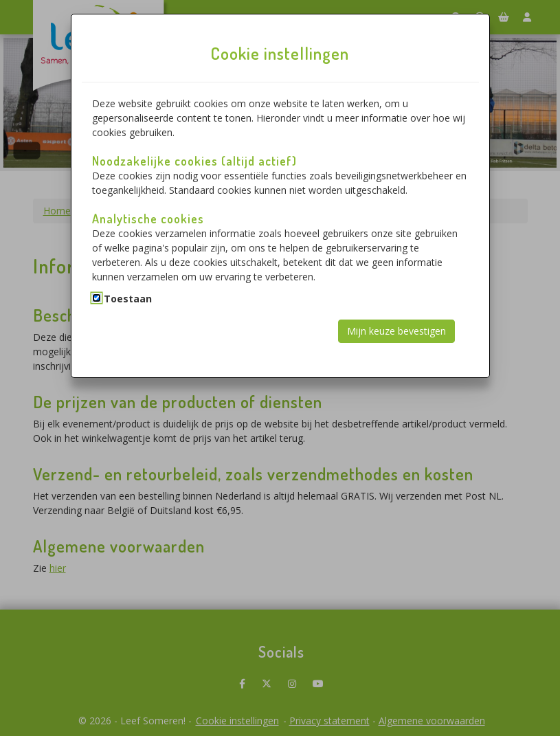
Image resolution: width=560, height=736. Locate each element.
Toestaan (128, 299)
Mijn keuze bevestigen (396, 331)
